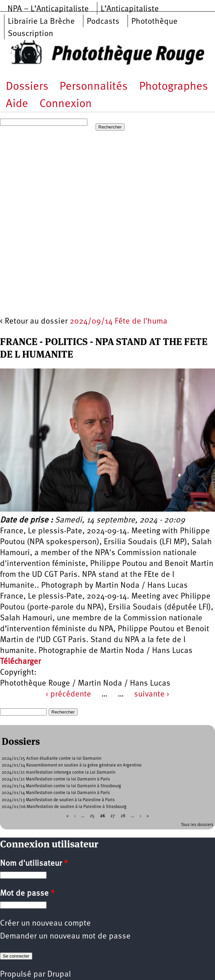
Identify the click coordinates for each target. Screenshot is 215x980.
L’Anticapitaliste (130, 9)
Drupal (59, 975)
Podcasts (103, 22)
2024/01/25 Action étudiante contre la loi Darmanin (52, 759)
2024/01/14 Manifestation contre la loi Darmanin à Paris (56, 793)
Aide (17, 104)
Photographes (173, 87)
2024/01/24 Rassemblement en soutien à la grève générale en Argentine (72, 765)
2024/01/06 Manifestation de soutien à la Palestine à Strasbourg (64, 807)
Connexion (66, 104)
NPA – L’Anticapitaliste (48, 9)
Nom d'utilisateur (34, 864)
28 (123, 816)
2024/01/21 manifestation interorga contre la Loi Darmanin (59, 772)
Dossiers (27, 87)
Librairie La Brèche (41, 22)
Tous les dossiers (197, 825)
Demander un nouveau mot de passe (65, 936)
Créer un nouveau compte (45, 924)
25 (92, 816)
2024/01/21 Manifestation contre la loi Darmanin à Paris (56, 779)
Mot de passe (27, 894)
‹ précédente (68, 694)
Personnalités (94, 87)
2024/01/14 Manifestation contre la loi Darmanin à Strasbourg (61, 786)
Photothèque (154, 22)
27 (113, 816)
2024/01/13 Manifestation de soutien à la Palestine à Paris (58, 800)
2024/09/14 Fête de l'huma (119, 322)
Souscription (30, 34)
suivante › (152, 694)
